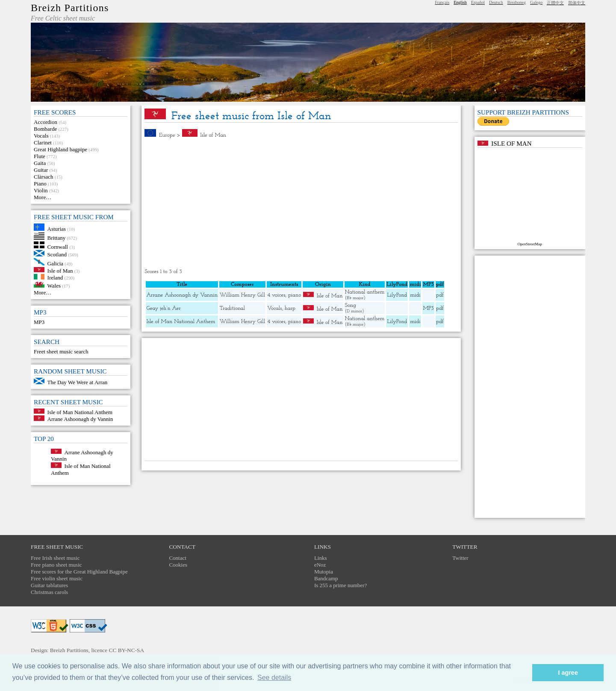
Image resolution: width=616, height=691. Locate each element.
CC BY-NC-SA (127, 650)
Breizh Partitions (70, 8)
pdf (440, 295)
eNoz (320, 565)
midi (415, 295)
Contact (177, 558)
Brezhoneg (517, 2)
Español (478, 2)
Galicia (56, 263)
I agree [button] (568, 673)
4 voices (276, 295)
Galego (536, 2)
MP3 (39, 322)
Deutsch (496, 2)
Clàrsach (43, 177)
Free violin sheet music (57, 578)
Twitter (460, 558)
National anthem (365, 292)
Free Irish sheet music (55, 558)
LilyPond (397, 295)
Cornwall (58, 246)
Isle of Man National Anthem (80, 412)
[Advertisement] (301, 203)
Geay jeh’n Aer (163, 308)
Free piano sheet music (56, 565)
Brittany (57, 238)
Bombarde (45, 129)
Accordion (46, 122)
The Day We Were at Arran (78, 382)
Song (351, 305)
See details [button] (274, 678)
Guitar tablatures (49, 585)
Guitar (41, 170)
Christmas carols (49, 592)
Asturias (57, 229)
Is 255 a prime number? (340, 585)
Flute (40, 156)
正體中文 (555, 3)
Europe (167, 135)
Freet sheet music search (61, 351)
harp (290, 308)
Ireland (55, 278)
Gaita (40, 163)
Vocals (41, 136)
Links (321, 558)
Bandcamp (326, 578)
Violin (41, 190)
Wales (54, 286)
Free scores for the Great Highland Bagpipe (79, 572)
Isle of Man (60, 270)
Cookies (178, 565)
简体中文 (577, 3)
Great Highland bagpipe (60, 149)
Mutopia (324, 572)
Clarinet (43, 143)
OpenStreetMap (530, 244)
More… (43, 197)
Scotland (57, 254)
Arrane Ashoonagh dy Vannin (80, 419)
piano (295, 295)
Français (442, 2)
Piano (40, 184)
